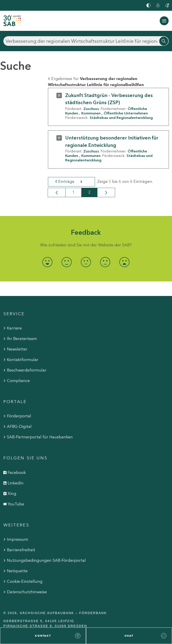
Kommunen (91, 113)
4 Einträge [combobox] (73, 182)
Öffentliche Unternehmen (126, 113)
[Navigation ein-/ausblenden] (164, 21)
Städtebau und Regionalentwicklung (121, 118)
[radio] (47, 262)
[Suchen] (86, 41)
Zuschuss (91, 109)
